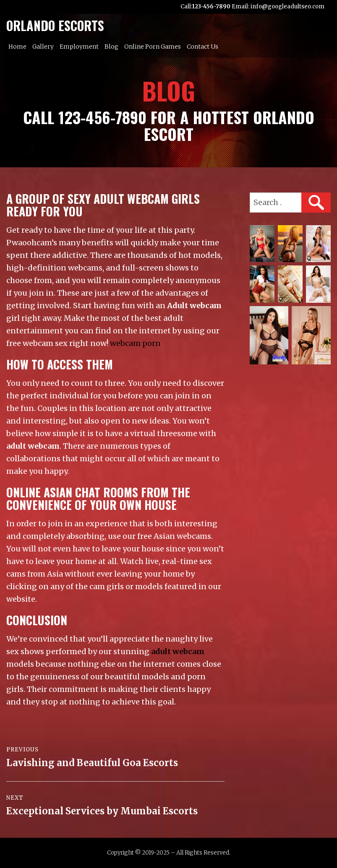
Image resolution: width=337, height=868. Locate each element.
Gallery (43, 47)
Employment (79, 47)
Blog (111, 47)
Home (17, 47)
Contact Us (202, 47)
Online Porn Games (153, 47)
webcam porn (135, 343)
